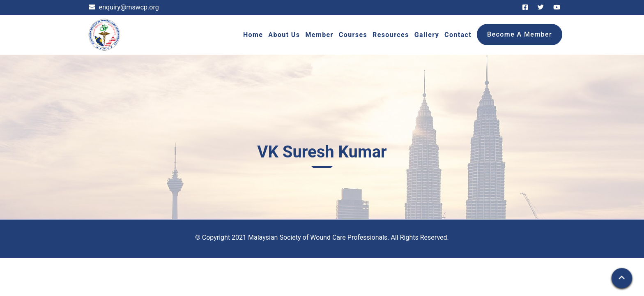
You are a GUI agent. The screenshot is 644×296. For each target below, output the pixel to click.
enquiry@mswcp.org (124, 7)
